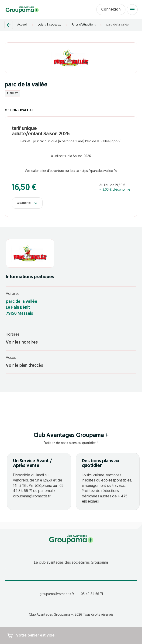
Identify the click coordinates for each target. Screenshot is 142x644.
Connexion (111, 10)
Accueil (22, 25)
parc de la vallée (117, 25)
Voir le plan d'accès (24, 366)
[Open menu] (132, 10)
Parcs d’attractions (84, 25)
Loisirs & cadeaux (49, 25)
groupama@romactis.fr (57, 594)
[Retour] (9, 25)
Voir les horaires (22, 342)
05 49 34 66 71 (92, 594)
